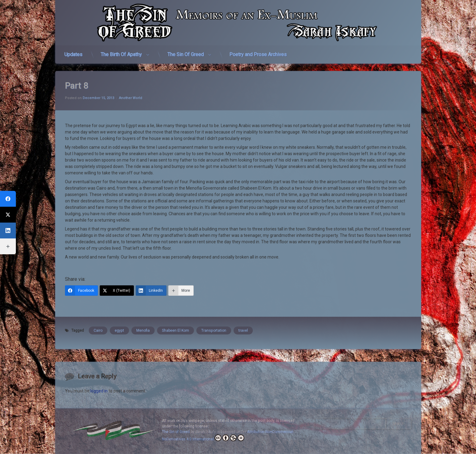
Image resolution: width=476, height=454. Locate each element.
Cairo (98, 318)
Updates (73, 51)
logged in (99, 407)
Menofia (143, 318)
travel (243, 318)
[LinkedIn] (151, 278)
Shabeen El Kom (175, 318)
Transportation (214, 318)
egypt (119, 318)
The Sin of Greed (176, 432)
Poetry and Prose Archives (258, 51)
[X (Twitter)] (117, 278)
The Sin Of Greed (186, 51)
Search (398, 424)
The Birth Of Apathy (121, 51)
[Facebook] (81, 278)
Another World (131, 85)
